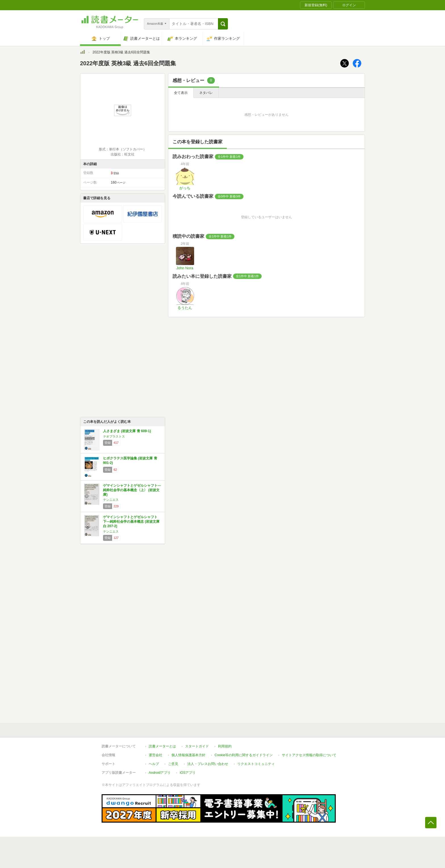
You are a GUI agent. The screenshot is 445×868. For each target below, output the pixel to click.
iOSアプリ (188, 773)
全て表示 (181, 93)
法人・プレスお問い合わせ (208, 764)
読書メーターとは (162, 746)
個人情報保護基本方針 (188, 755)
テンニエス (111, 500)
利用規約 (225, 746)
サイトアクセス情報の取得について (309, 755)
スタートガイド (197, 746)
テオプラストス (114, 436)
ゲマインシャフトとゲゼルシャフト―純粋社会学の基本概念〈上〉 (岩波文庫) (132, 490)
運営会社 (156, 755)
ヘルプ (154, 764)
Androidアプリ (160, 773)
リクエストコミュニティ (256, 764)
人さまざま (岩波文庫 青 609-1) (127, 431)
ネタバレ (206, 93)
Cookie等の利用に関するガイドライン (244, 755)
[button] (223, 24)
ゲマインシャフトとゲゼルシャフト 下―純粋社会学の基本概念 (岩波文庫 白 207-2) (131, 521)
